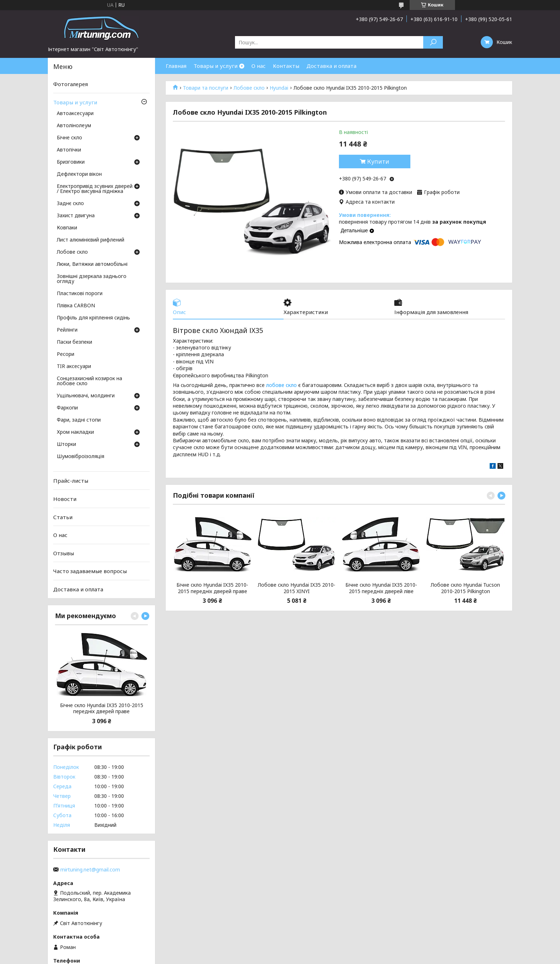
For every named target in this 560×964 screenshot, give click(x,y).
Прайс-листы (71, 481)
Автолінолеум (74, 126)
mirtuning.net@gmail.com (90, 870)
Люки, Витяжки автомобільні (92, 264)
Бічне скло (69, 138)
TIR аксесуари (74, 367)
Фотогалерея (71, 84)
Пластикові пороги (80, 294)
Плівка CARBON (76, 306)
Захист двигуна (76, 216)
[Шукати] (433, 42)
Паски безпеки (74, 342)
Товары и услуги (216, 66)
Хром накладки (75, 432)
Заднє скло (70, 204)
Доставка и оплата (331, 66)
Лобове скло (249, 88)
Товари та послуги (206, 88)
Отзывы (64, 553)
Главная (176, 66)
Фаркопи (67, 408)
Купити (378, 162)
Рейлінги (67, 330)
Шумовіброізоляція (81, 457)
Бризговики (71, 162)
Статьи (63, 517)
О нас (259, 66)
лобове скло (281, 385)
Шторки (66, 444)
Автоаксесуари (75, 114)
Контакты (286, 66)
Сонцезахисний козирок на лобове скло (89, 381)
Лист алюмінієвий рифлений (91, 240)
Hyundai (279, 88)
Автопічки (69, 150)
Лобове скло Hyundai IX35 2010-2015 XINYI (297, 588)
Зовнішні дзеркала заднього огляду (92, 279)
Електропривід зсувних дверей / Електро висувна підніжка (95, 189)
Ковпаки (67, 228)
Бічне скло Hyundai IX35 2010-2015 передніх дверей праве (212, 588)
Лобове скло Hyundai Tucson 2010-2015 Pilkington (465, 588)
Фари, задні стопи (79, 420)
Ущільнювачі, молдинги (86, 396)
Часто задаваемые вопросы (90, 571)
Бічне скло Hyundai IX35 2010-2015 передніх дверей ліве (381, 588)
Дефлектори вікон (79, 174)
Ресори (66, 354)
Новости (65, 499)
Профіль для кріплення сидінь (93, 318)
